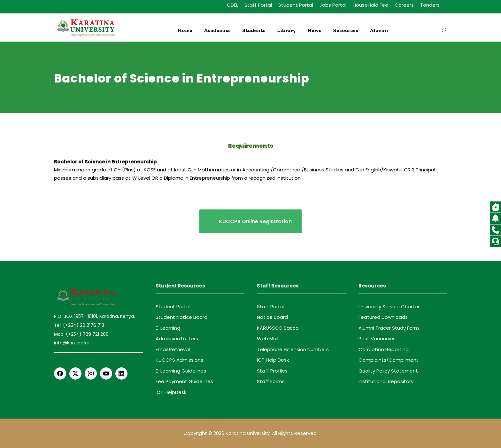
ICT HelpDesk (171, 392)
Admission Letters (177, 338)
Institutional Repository (386, 381)
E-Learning (168, 328)
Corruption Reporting (384, 349)
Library (286, 30)
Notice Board (272, 317)
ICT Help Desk (273, 360)
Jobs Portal (333, 5)
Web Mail (268, 338)
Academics (217, 30)
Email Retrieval (173, 349)
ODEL (232, 5)
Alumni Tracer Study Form (389, 328)
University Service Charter (389, 307)
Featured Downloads (383, 317)
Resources (346, 30)
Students (254, 30)
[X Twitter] (75, 373)
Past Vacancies (377, 338)
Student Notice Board (181, 317)
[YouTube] (106, 373)
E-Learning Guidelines (181, 371)
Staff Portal (258, 5)
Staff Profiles (272, 371)
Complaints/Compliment (389, 360)
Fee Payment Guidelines (184, 381)
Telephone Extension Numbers (293, 349)
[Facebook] (60, 373)
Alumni (379, 30)
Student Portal (296, 5)
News (314, 30)
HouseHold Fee (370, 5)
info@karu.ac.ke (72, 343)
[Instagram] (91, 373)
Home (185, 30)
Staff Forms (271, 381)
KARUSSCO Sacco (278, 328)
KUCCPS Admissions (179, 360)
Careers (404, 5)
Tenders (430, 5)
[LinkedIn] (121, 373)
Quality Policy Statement (388, 371)
